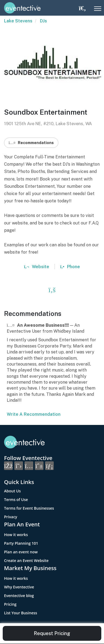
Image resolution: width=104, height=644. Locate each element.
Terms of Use (16, 500)
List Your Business (21, 613)
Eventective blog (19, 596)
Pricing (10, 604)
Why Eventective (19, 587)
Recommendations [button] (31, 143)
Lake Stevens (18, 21)
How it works (16, 535)
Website (37, 267)
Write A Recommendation (34, 414)
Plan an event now (21, 552)
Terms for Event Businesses (29, 508)
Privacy (11, 517)
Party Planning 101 (21, 543)
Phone (70, 267)
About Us (12, 491)
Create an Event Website (26, 560)
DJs (43, 21)
